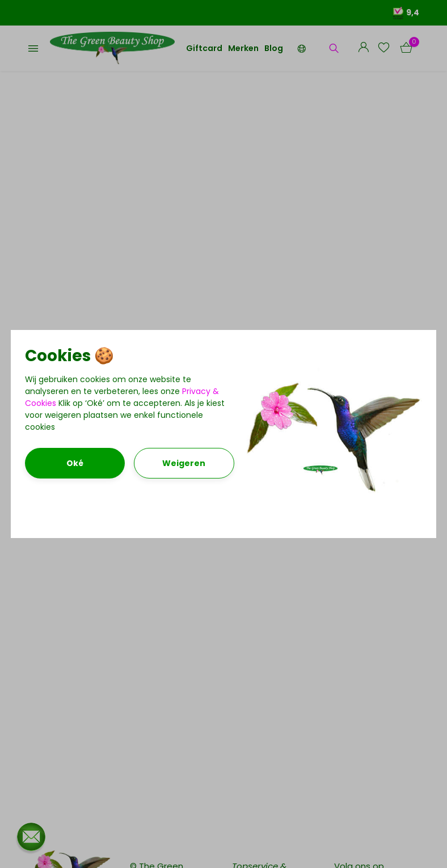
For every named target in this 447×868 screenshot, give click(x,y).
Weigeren (184, 463)
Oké (75, 463)
